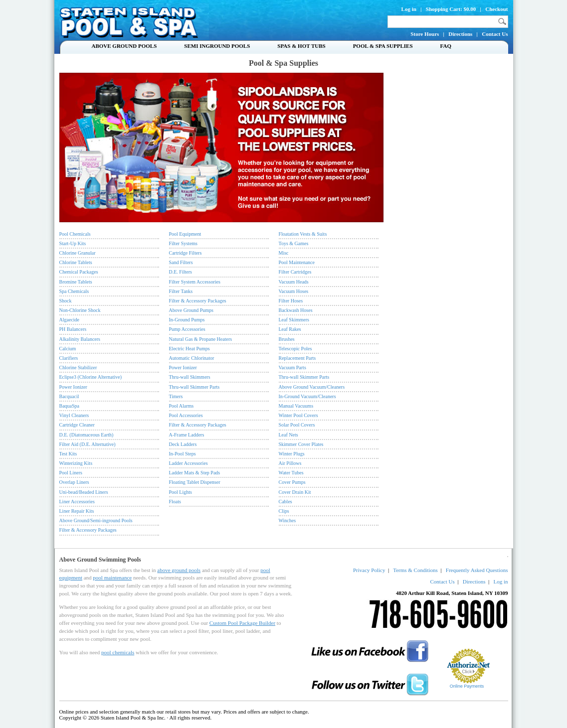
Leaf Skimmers (294, 320)
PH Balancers (73, 329)
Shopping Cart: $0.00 (451, 9)
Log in (409, 9)
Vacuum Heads (294, 282)
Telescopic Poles (295, 349)
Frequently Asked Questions (477, 570)
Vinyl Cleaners (74, 415)
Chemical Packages (79, 272)
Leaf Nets (288, 435)
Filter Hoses (291, 301)
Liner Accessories (77, 502)
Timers (176, 396)
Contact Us (495, 34)
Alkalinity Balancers (80, 339)
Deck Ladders (183, 444)
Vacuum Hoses (294, 291)
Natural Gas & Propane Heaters (201, 339)
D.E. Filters (181, 272)
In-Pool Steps (183, 454)
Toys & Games (294, 243)
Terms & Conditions (415, 570)
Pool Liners (71, 473)
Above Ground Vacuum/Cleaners (312, 387)
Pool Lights (181, 492)
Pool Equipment (185, 234)
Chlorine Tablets (76, 262)
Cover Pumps (292, 482)
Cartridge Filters (186, 253)
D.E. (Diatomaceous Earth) (87, 435)
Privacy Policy (369, 570)
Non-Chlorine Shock (80, 310)
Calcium (68, 349)
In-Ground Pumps (187, 320)
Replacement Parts (297, 358)
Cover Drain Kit (295, 492)
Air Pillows (290, 463)
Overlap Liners (74, 482)
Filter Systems (184, 243)
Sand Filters (181, 262)
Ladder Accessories (189, 463)
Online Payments (467, 686)
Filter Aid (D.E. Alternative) (88, 444)
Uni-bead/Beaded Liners (84, 492)
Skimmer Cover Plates (301, 444)
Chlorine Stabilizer (78, 367)
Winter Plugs (292, 454)
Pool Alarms (182, 406)
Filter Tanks (181, 291)
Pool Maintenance (297, 262)
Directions (460, 34)
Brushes (287, 339)
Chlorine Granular (78, 253)
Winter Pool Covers (298, 415)
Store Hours (425, 34)
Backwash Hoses (296, 310)
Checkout (496, 9)
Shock (66, 301)
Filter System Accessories (195, 282)
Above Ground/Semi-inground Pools (96, 520)
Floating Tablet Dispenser (195, 482)
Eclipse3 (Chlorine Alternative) (91, 377)
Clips (284, 511)
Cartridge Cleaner (77, 425)
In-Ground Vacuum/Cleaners (307, 396)
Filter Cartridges (295, 272)
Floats (175, 502)
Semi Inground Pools (217, 46)
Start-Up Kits (73, 243)
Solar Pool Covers (297, 425)
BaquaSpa (70, 406)
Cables (285, 502)
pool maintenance (112, 578)
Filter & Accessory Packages (88, 530)
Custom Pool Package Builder (242, 623)
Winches (287, 520)
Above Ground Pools (124, 46)
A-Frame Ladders (187, 435)
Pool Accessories (186, 415)
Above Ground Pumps (191, 310)
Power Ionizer (73, 387)
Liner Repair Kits (77, 511)
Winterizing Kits (76, 463)
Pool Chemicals (75, 234)
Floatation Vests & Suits (303, 234)
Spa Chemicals (74, 291)
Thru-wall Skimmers (190, 377)
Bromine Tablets (76, 282)
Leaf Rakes (290, 329)
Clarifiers (69, 358)
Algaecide (70, 320)
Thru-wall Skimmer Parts (194, 387)
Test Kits (68, 454)
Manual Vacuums (296, 406)
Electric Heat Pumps (189, 349)
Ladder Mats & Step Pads (195, 473)
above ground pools (179, 570)
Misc (284, 253)
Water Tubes (291, 473)
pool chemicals (118, 652)
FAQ (446, 46)
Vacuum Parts (292, 367)
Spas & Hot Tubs (301, 46)
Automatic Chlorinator (192, 358)
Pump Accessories (187, 329)
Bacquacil (69, 396)
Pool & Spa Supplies (383, 46)
